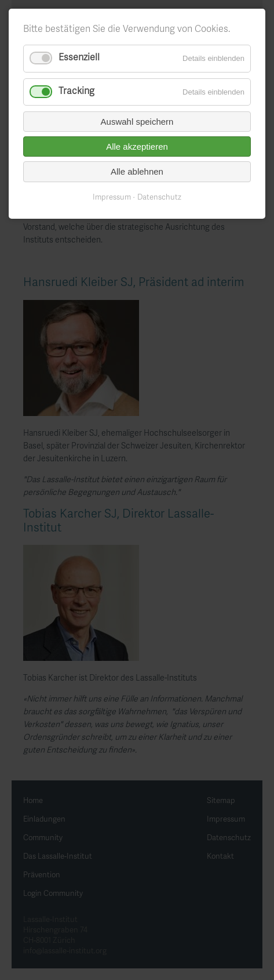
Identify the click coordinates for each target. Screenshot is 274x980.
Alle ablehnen (137, 171)
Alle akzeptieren (137, 147)
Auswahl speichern (137, 122)
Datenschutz (159, 198)
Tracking (76, 92)
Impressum (112, 198)
